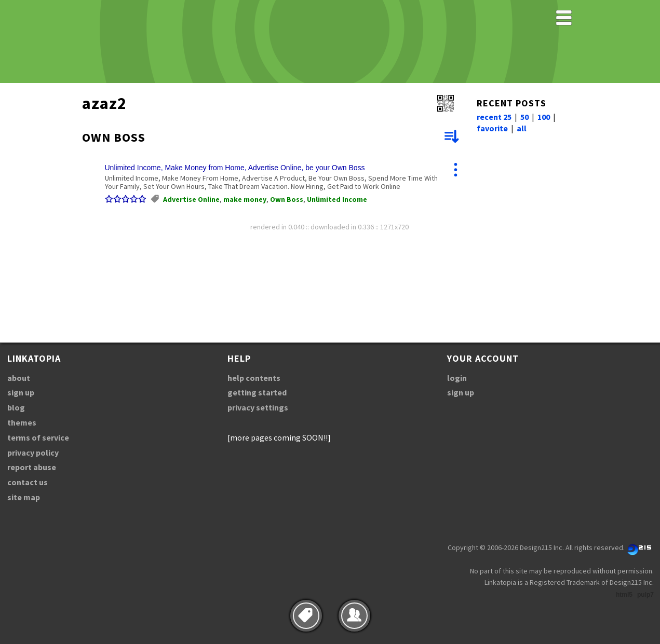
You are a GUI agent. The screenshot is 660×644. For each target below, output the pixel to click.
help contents (254, 378)
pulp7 (645, 595)
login (457, 378)
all (522, 128)
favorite (492, 128)
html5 (624, 595)
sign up (21, 392)
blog (16, 407)
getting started (257, 392)
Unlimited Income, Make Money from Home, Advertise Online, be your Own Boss (235, 168)
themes (22, 422)
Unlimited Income (337, 199)
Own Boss (287, 199)
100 (544, 117)
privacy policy (33, 453)
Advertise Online (191, 199)
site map (24, 497)
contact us (28, 482)
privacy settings (258, 407)
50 (524, 117)
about (19, 378)
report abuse (32, 467)
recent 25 (494, 117)
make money (245, 199)
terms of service (38, 437)
